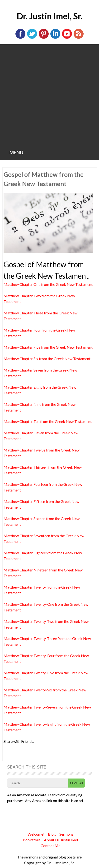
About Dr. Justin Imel (61, 840)
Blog (52, 834)
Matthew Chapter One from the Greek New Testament (48, 284)
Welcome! (36, 834)
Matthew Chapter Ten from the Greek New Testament (48, 421)
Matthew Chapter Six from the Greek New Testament (47, 359)
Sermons (66, 834)
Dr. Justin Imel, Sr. (49, 16)
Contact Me (50, 846)
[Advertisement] (49, 96)
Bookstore (32, 840)
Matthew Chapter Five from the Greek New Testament (48, 347)
